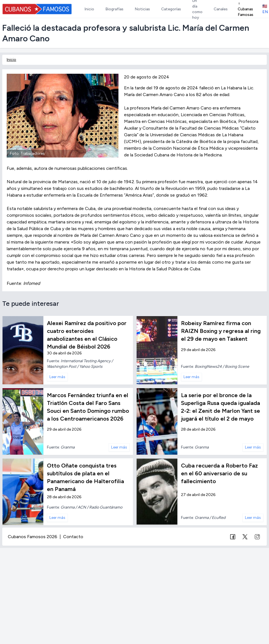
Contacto (73, 537)
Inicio (11, 60)
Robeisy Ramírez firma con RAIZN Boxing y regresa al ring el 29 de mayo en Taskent (221, 331)
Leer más (57, 377)
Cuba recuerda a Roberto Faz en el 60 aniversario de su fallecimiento (219, 473)
